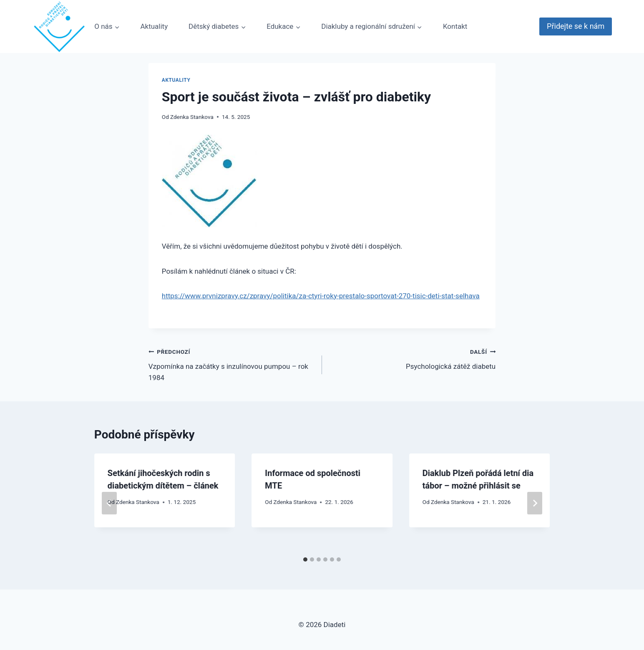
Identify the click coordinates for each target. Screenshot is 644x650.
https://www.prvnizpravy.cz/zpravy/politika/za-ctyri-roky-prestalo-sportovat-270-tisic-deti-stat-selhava (321, 296)
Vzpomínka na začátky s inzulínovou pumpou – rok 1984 (232, 364)
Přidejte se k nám (576, 26)
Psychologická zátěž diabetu (412, 358)
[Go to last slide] (109, 503)
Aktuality (154, 26)
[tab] (305, 559)
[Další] (535, 503)
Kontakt (455, 26)
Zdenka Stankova (192, 117)
